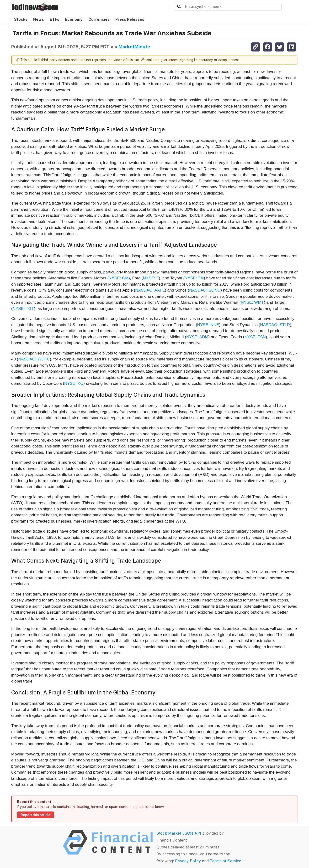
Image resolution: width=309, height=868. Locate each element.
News (39, 19)
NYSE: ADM (197, 337)
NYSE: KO (74, 383)
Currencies (99, 19)
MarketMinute (134, 47)
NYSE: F (151, 278)
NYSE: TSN (255, 337)
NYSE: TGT (23, 309)
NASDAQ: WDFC (34, 359)
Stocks (21, 19)
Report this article (36, 815)
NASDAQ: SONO (205, 290)
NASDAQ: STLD (275, 325)
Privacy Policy (188, 861)
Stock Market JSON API (179, 833)
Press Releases (130, 19)
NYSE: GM (119, 278)
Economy (74, 19)
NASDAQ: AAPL (150, 290)
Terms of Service (226, 861)
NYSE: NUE (208, 325)
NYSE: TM (194, 278)
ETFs (54, 19)
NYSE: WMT (252, 302)
